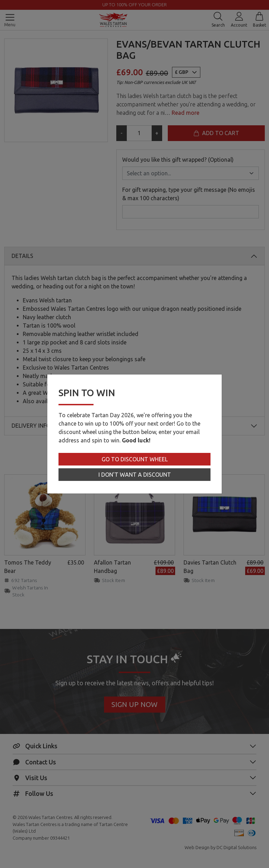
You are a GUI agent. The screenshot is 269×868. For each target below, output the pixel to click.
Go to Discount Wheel (135, 459)
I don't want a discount (135, 475)
